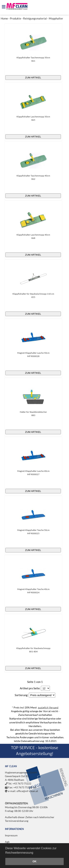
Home (4, 18)
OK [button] (34, 861)
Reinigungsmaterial (35, 18)
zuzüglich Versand (48, 708)
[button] (34, 853)
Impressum (11, 835)
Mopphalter (56, 18)
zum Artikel (33, 78)
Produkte (16, 18)
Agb (7, 842)
